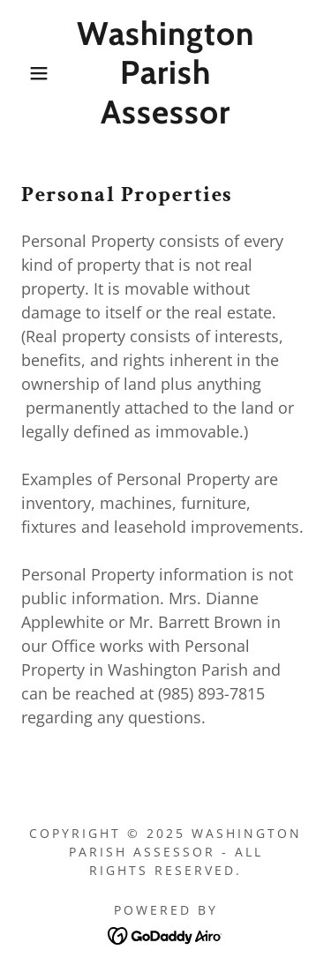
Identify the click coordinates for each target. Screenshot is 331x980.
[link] (165, 73)
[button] (26, 73)
